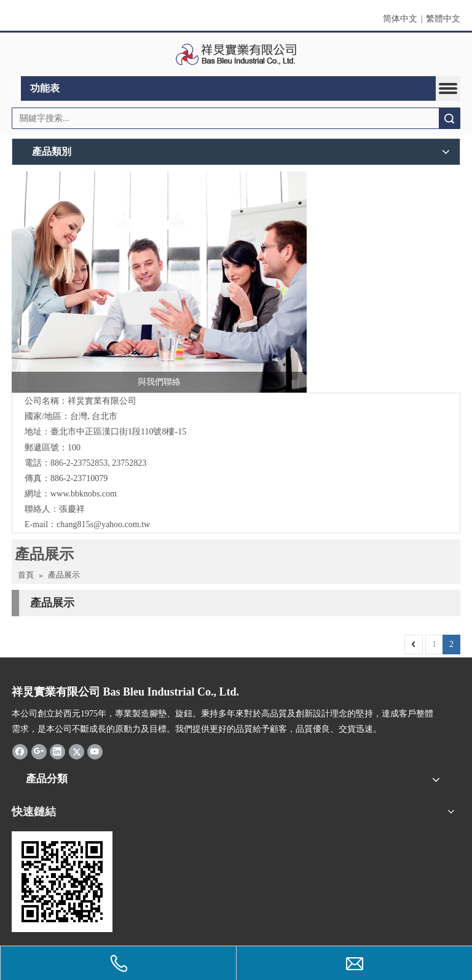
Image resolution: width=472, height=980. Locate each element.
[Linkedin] (57, 751)
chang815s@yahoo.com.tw (103, 524)
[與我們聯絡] (159, 282)
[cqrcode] (62, 882)
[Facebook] (20, 751)
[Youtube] (95, 751)
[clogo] (236, 55)
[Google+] (39, 751)
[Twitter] (77, 751)
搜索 (449, 118)
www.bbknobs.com (84, 494)
